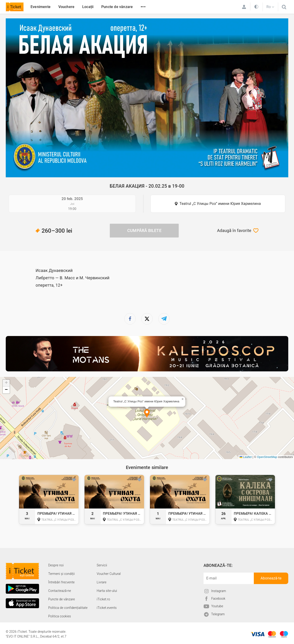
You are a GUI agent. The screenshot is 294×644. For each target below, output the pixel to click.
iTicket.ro (103, 599)
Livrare (102, 582)
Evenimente (41, 7)
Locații (88, 7)
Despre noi (56, 565)
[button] (147, 414)
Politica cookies (60, 616)
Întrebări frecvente (61, 582)
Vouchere (66, 7)
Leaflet (246, 457)
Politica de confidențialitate (68, 608)
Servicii (102, 565)
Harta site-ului (107, 591)
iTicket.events (107, 608)
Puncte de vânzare (117, 7)
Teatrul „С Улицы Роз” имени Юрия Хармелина (220, 204)
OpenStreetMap (267, 457)
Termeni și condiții (61, 574)
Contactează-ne (60, 591)
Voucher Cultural (109, 574)
